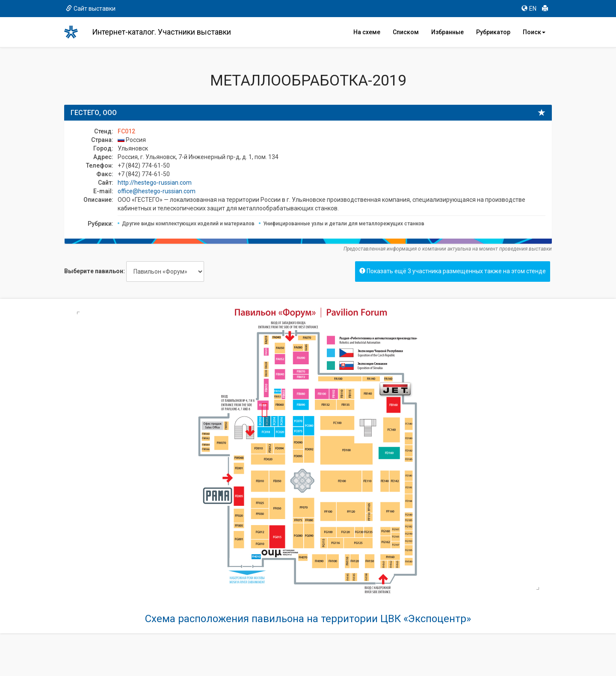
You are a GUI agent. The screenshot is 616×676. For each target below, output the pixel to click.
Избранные (447, 32)
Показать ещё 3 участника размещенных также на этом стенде (453, 271)
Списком (406, 32)
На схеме (367, 32)
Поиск (534, 32)
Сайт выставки (91, 9)
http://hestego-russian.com (155, 183)
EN (529, 9)
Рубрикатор (493, 32)
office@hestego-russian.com (157, 191)
